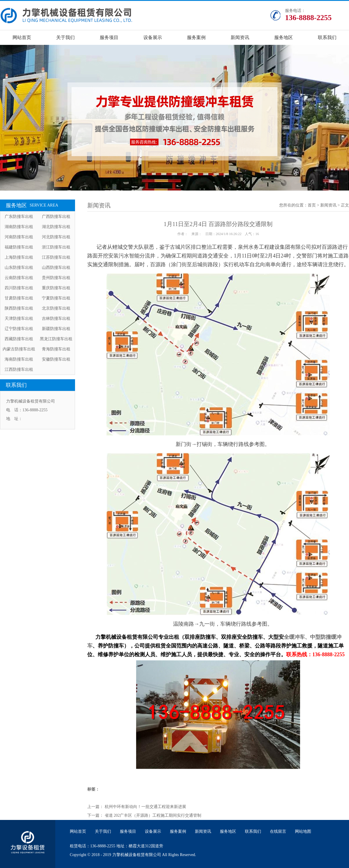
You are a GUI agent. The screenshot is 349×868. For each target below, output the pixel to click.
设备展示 (153, 37)
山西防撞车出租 (56, 268)
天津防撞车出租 (19, 319)
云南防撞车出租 (19, 278)
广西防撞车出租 (56, 217)
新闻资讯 (240, 37)
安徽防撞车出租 (56, 359)
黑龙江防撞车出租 (56, 339)
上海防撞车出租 (19, 257)
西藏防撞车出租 (19, 339)
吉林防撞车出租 (56, 319)
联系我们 (327, 37)
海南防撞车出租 (19, 359)
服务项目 (109, 37)
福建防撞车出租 (19, 247)
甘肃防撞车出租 (19, 298)
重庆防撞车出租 (56, 288)
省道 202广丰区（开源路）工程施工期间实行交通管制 (153, 815)
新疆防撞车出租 (56, 329)
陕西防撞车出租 (19, 308)
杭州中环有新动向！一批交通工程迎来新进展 (145, 807)
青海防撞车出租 (56, 349)
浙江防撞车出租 (56, 247)
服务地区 (284, 37)
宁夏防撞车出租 (56, 298)
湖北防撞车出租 (56, 227)
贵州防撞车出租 (56, 278)
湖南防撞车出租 (19, 227)
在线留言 (278, 831)
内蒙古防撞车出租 (19, 349)
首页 (312, 205)
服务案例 (196, 37)
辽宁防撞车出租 (19, 329)
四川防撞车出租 (19, 288)
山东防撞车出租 (19, 268)
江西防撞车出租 (19, 369)
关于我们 (65, 37)
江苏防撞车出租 (56, 257)
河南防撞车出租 (19, 237)
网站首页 (22, 37)
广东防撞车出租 (19, 217)
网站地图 (303, 831)
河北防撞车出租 (56, 237)
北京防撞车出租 (56, 308)
